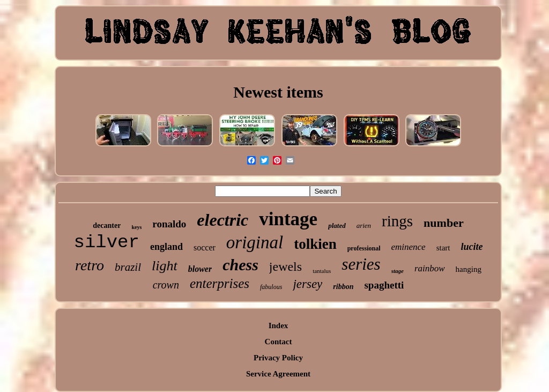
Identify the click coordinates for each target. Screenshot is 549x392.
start (443, 248)
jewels (285, 267)
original (255, 242)
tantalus (322, 271)
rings (397, 221)
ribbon (343, 287)
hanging (469, 269)
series (361, 264)
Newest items (278, 92)
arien (364, 225)
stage (398, 271)
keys (136, 227)
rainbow (430, 268)
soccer (205, 247)
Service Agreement (278, 374)
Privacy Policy (278, 358)
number (444, 223)
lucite (472, 247)
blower (200, 269)
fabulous (271, 287)
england (166, 247)
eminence (408, 247)
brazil (128, 267)
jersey (307, 284)
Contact (279, 342)
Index (279, 326)
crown (166, 285)
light (165, 266)
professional (364, 248)
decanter (107, 225)
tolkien (315, 244)
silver (107, 242)
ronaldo (169, 224)
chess (240, 265)
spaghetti (384, 285)
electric (222, 220)
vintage (288, 219)
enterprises (220, 283)
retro (90, 265)
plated (337, 225)
